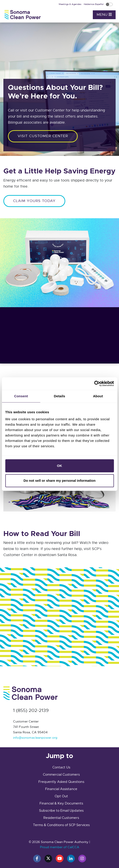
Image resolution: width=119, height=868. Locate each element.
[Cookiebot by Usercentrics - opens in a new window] (94, 384)
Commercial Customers (61, 775)
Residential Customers (61, 818)
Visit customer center (43, 136)
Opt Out (61, 796)
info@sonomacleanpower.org (35, 738)
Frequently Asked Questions (61, 782)
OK (59, 466)
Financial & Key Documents (61, 803)
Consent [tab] (21, 396)
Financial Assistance (61, 789)
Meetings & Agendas (70, 4)
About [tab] (98, 396)
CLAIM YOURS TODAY (34, 201)
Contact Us (61, 767)
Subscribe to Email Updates (61, 811)
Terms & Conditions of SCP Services (61, 825)
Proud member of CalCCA (60, 847)
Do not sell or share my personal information (59, 481)
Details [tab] (60, 396)
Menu (104, 15)
